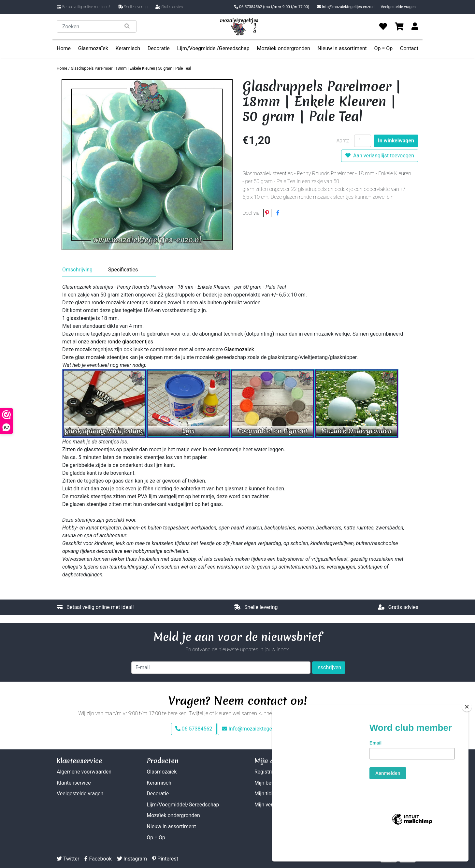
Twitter (68, 859)
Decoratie (159, 48)
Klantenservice (74, 783)
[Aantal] (363, 141)
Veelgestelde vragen (398, 7)
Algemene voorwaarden (84, 772)
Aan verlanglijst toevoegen (380, 156)
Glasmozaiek (239, 349)
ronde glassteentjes (130, 342)
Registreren (268, 772)
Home (64, 48)
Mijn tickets (268, 794)
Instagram (132, 859)
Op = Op (384, 48)
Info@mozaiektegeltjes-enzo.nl (346, 7)
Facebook (98, 859)
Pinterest (165, 859)
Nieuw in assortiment (342, 48)
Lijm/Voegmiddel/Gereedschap (213, 48)
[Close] (467, 730)
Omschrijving (77, 270)
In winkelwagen (396, 141)
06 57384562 (272, 7)
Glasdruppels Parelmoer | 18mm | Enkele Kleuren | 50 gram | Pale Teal (131, 68)
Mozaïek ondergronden (283, 48)
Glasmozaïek (93, 48)
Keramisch (128, 48)
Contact (409, 48)
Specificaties (123, 270)
